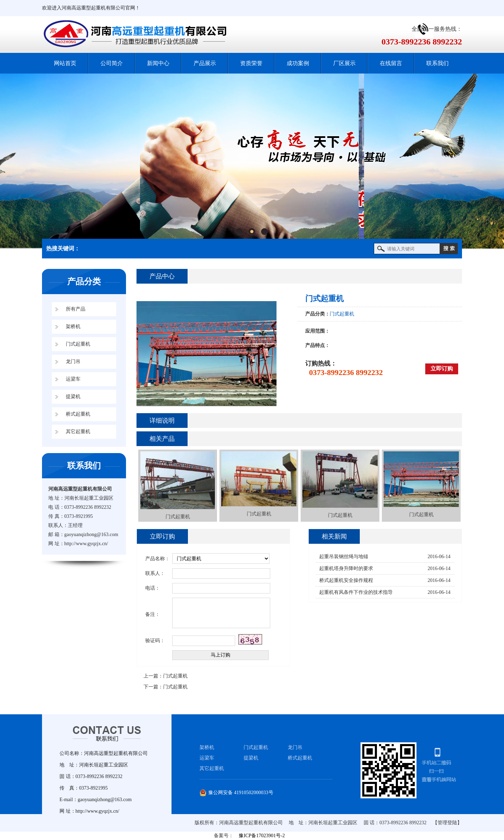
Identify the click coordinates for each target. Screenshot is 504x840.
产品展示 (205, 63)
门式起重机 (78, 344)
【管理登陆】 (447, 823)
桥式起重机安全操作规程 (346, 580)
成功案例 (298, 63)
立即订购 (442, 369)
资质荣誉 (251, 63)
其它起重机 (78, 432)
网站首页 (65, 63)
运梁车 (73, 379)
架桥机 (73, 327)
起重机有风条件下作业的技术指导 (356, 592)
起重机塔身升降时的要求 (346, 568)
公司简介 (112, 63)
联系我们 (437, 63)
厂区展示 (344, 63)
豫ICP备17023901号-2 (262, 836)
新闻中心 (158, 63)
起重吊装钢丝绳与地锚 (344, 557)
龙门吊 (73, 362)
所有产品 (76, 309)
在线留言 (391, 63)
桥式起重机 (78, 414)
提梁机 (73, 397)
